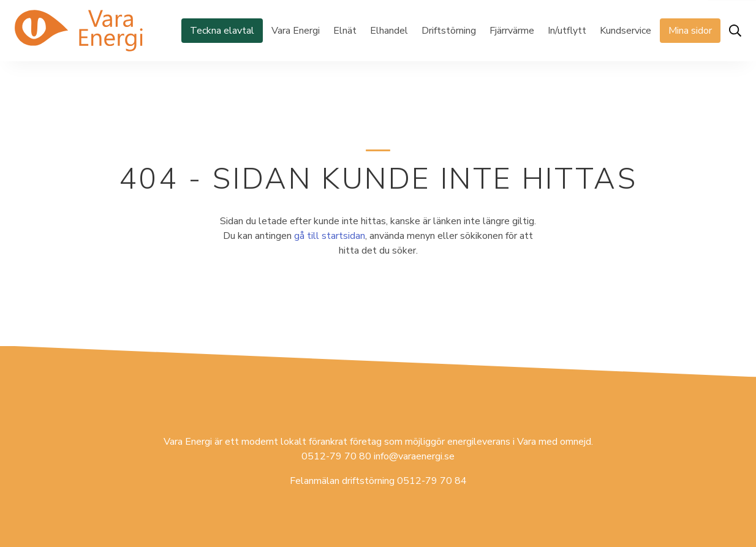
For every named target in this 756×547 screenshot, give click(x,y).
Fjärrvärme (512, 31)
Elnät (345, 31)
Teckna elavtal (222, 31)
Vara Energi (296, 31)
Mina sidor (690, 31)
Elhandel (389, 31)
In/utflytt (567, 31)
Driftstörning (449, 31)
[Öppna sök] (735, 31)
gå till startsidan (330, 236)
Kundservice (626, 31)
